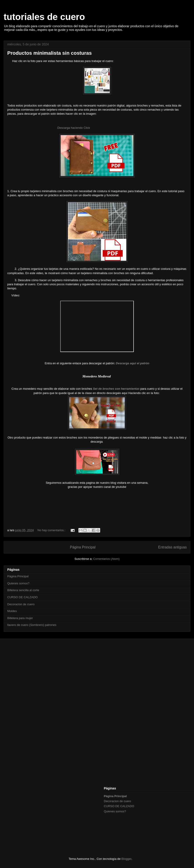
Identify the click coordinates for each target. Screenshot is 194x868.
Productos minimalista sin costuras (50, 53)
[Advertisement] (100, 677)
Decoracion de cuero (21, 604)
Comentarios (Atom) (106, 559)
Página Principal (83, 547)
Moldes (12, 611)
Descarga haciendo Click (74, 128)
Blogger (126, 859)
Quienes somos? (18, 583)
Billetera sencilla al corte (23, 590)
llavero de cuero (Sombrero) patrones (32, 625)
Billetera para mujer (20, 618)
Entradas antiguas (172, 547)
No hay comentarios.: (52, 530)
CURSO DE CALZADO (22, 597)
